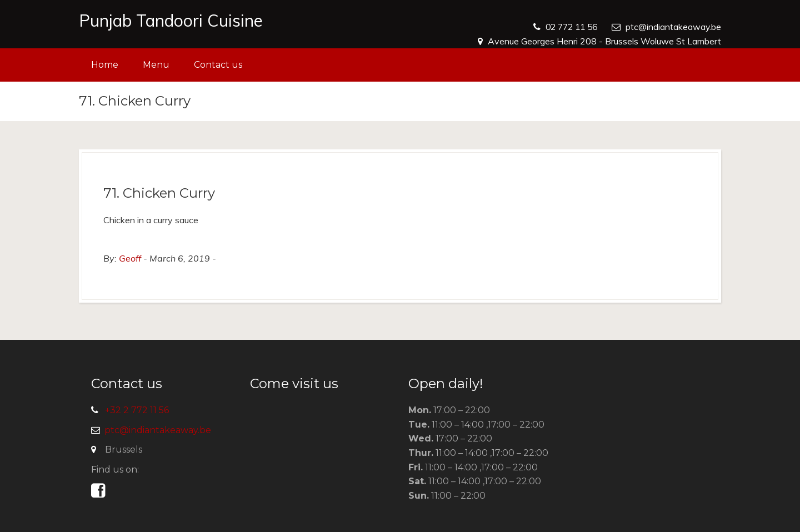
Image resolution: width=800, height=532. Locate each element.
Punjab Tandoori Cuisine (171, 21)
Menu (156, 65)
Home (105, 65)
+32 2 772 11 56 (137, 410)
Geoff (130, 258)
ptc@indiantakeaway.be (673, 27)
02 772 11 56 (568, 27)
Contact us (218, 65)
